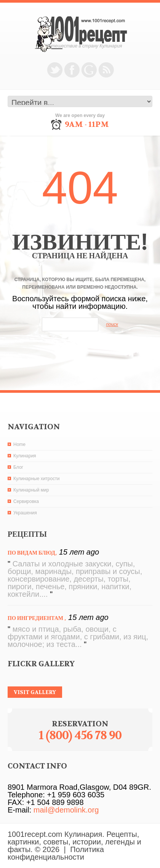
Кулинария (25, 456)
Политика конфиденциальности (56, 853)
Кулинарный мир (31, 490)
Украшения (25, 513)
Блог (18, 467)
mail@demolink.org (66, 810)
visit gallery (35, 692)
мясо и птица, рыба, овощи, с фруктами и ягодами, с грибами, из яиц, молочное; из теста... (78, 637)
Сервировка (26, 501)
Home (19, 444)
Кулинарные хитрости (36, 479)
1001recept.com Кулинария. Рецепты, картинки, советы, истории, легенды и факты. (74, 842)
